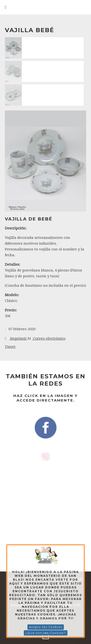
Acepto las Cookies (46, 627)
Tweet (10, 347)
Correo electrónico (47, 338)
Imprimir (16, 338)
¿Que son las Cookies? (46, 633)
